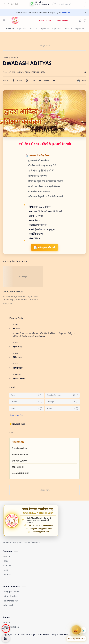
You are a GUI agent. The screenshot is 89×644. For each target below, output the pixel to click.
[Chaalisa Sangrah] (62, 395)
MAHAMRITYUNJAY (20, 473)
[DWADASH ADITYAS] (23, 277)
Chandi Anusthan (19, 448)
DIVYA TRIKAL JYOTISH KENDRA (35, 634)
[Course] (27, 402)
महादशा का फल (19, 378)
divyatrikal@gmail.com (41, 529)
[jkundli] (18, 374)
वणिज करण (18, 368)
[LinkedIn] (36, 542)
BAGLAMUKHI (18, 467)
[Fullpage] (62, 402)
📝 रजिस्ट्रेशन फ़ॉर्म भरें (44, 247)
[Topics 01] (10, 29)
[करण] (17, 324)
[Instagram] (18, 542)
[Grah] (27, 408)
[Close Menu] (85, 13)
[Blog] (27, 395)
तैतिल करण (17, 357)
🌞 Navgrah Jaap (17, 424)
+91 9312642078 (36, 526)
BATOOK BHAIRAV (20, 454)
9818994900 (48, 526)
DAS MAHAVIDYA (19, 461)
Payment (6, 628)
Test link (66, 12)
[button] (4, 4)
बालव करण (17, 347)
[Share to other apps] (54, 81)
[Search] (85, 20)
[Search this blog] (69, 4)
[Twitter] (27, 542)
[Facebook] (7, 542)
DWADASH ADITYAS (13, 292)
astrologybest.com (41, 532)
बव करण (16, 328)
